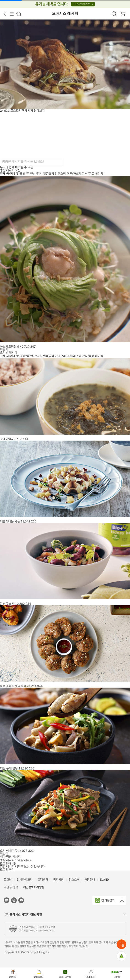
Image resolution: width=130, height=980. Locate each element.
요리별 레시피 (24, 860)
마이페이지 (91, 977)
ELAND (104, 880)
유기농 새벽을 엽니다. (65, 4)
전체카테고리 (25, 880)
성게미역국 (7, 439)
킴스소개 (74, 880)
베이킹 (99, 174)
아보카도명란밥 (10, 347)
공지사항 (58, 880)
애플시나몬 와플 (10, 521)
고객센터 (43, 880)
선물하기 (13, 977)
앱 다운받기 (105, 900)
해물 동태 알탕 (9, 768)
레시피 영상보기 (35, 111)
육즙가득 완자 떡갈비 (13, 686)
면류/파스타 (74, 174)
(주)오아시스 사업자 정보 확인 (23, 915)
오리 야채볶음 (9, 851)
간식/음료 (88, 174)
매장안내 (90, 880)
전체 (3, 174)
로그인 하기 (7, 870)
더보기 (4, 350)
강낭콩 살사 (7, 604)
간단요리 (60, 174)
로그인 (8, 880)
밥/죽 (26, 174)
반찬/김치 (36, 174)
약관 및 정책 (11, 887)
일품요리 (49, 174)
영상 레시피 (7, 860)
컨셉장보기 (39, 977)
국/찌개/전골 (14, 174)
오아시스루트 (65, 977)
